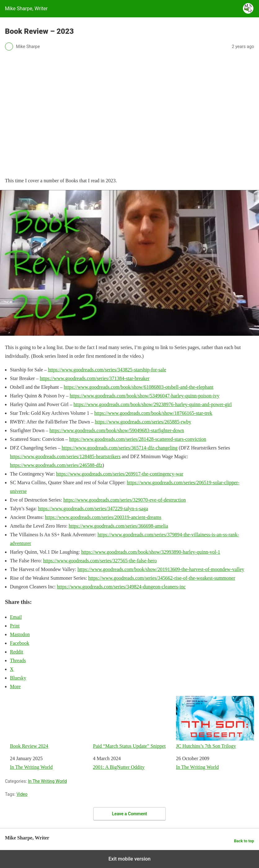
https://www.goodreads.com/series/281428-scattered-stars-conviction (138, 439)
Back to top (244, 841)
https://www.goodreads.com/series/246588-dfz (56, 465)
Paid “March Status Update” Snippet (132, 722)
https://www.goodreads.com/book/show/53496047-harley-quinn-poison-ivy (145, 396)
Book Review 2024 (49, 722)
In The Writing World (31, 767)
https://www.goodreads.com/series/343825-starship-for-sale (107, 370)
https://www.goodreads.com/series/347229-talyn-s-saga (93, 509)
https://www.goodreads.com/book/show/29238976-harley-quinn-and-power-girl (153, 404)
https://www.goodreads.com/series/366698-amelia (119, 526)
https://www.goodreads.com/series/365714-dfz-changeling (120, 448)
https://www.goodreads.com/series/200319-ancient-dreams (103, 517)
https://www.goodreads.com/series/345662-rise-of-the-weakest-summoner (162, 578)
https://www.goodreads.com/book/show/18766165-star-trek (153, 413)
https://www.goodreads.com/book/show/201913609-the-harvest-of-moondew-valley (161, 569)
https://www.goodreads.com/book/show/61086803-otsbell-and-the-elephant (139, 387)
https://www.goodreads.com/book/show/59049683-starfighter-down (117, 430)
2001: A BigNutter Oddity (119, 767)
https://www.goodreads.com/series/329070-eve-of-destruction (124, 500)
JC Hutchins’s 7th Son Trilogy (215, 722)
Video (22, 794)
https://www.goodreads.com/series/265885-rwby (143, 422)
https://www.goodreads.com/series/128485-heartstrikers (65, 456)
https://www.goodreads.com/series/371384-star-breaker (94, 378)
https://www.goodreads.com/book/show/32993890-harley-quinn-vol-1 (151, 552)
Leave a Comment (130, 814)
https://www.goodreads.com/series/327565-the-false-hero (100, 561)
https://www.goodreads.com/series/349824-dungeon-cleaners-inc (121, 587)
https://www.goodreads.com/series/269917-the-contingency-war (120, 474)
